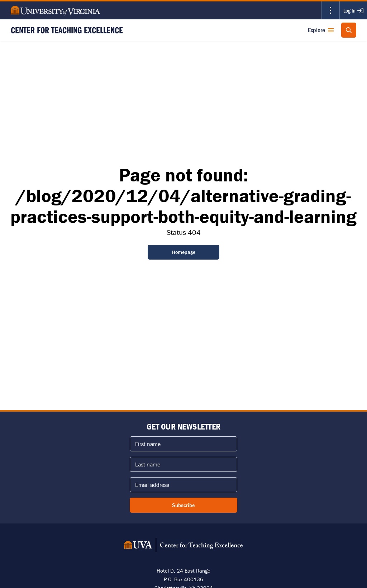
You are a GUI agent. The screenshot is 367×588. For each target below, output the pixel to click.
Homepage (184, 252)
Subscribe (183, 505)
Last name (148, 464)
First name (148, 444)
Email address (152, 485)
